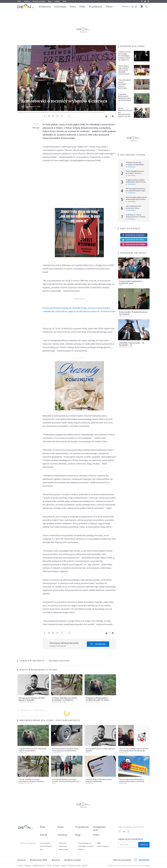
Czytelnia (62, 835)
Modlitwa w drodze (39, 1)
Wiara (73, 7)
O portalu (20, 865)
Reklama (64, 865)
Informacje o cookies (74, 865)
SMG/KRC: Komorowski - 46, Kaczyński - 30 (132, 344)
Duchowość (63, 843)
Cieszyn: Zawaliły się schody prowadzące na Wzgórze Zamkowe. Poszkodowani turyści (66, 700)
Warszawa (125, 7)
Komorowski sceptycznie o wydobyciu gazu (131, 282)
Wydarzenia (45, 7)
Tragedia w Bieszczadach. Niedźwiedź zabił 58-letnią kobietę (97, 700)
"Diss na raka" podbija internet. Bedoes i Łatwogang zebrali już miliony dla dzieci (134, 751)
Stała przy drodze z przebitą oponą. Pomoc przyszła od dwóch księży (65, 750)
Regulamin (28, 865)
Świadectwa (63, 846)
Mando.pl (56, 860)
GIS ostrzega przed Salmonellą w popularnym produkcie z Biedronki (132, 780)
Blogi (50, 1)
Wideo (82, 7)
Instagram (148, 1)
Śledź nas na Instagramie (134, 244)
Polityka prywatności (39, 865)
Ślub (41, 849)
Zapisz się (144, 845)
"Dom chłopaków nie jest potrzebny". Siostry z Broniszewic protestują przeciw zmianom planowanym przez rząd (125, 88)
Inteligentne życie (99, 829)
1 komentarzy (131, 167)
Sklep (64, 1)
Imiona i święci (64, 849)
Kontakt (49, 865)
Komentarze (60, 7)
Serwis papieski (45, 843)
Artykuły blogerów (46, 846)
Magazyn (27, 1)
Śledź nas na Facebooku (133, 235)
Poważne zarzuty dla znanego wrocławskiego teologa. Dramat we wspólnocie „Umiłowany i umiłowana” (125, 58)
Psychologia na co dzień (86, 846)
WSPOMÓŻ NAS (142, 860)
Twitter (145, 1)
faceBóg (57, 1)
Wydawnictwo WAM (39, 860)
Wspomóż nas (98, 644)
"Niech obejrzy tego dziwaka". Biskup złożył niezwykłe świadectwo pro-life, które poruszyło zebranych (124, 73)
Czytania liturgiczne (85, 843)
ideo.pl (148, 865)
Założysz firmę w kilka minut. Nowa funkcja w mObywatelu (99, 780)
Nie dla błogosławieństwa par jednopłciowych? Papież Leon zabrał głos (125, 113)
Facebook (142, 1)
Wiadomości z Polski (34, 107)
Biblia (19, 1)
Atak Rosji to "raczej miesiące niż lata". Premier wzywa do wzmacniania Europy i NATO (136, 218)
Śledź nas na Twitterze (133, 240)
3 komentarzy (131, 175)
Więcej (109, 7)
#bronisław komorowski (59, 661)
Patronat (85, 865)
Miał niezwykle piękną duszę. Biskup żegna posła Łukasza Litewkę (136, 199)
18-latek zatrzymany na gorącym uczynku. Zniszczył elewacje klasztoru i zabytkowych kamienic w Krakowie (67, 781)
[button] (141, 7)
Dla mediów (56, 865)
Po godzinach (96, 7)
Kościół (43, 835)
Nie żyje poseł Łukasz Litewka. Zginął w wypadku (32, 699)
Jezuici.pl (22, 860)
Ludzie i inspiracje (103, 846)
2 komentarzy (131, 219)
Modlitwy (81, 849)
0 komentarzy (131, 210)
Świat (23, 107)
